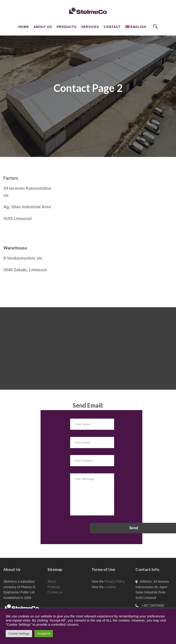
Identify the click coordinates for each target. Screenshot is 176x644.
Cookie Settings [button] (19, 634)
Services (90, 27)
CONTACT (112, 27)
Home (24, 27)
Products (67, 27)
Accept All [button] (44, 634)
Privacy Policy (114, 581)
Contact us (55, 592)
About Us (43, 27)
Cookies (110, 587)
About (52, 581)
